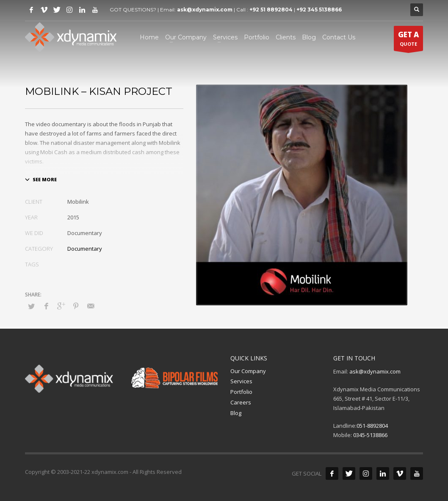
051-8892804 (372, 426)
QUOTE (408, 40)
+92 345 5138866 (319, 10)
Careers (241, 402)
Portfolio (241, 392)
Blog (236, 413)
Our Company (248, 371)
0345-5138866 (370, 435)
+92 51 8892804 (271, 10)
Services (241, 381)
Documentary (85, 249)
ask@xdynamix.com (205, 10)
